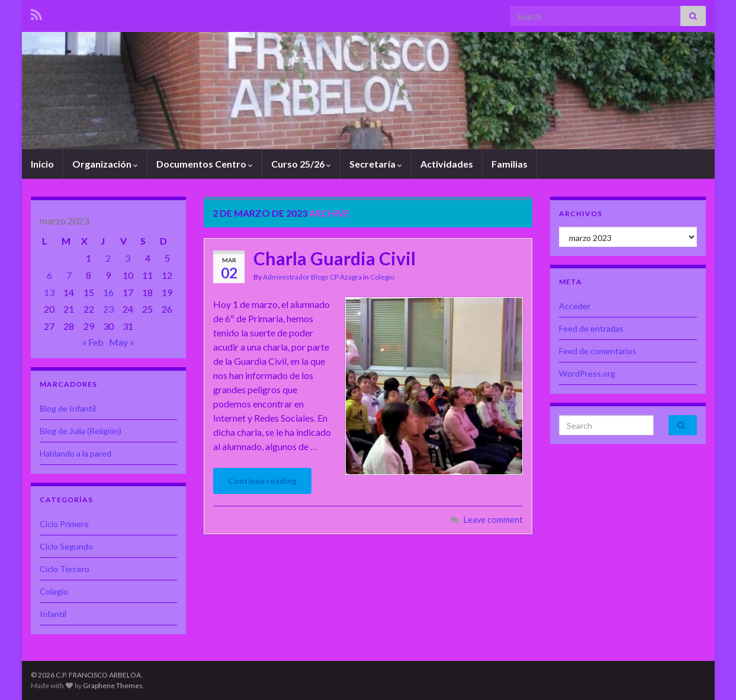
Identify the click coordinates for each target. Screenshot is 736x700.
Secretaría (376, 164)
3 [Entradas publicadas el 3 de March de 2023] (128, 258)
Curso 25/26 (301, 164)
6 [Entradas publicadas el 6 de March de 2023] (49, 275)
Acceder (575, 306)
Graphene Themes (113, 685)
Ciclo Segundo (66, 546)
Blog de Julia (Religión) (81, 431)
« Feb (93, 342)
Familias (510, 164)
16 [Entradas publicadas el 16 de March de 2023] (108, 292)
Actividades (447, 164)
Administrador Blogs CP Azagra (312, 277)
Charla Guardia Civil (335, 258)
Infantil (53, 614)
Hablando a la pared (75, 453)
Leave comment (493, 520)
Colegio (382, 277)
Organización (105, 164)
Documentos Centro (205, 164)
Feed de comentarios (598, 351)
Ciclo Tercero (65, 569)
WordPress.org (587, 373)
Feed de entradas (591, 328)
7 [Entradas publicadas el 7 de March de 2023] (69, 275)
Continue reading (262, 481)
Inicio (42, 164)
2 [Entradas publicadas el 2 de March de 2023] (108, 258)
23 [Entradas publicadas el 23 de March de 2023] (108, 309)
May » (122, 342)
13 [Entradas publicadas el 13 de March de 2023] (49, 292)
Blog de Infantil (68, 408)
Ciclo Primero (64, 524)
